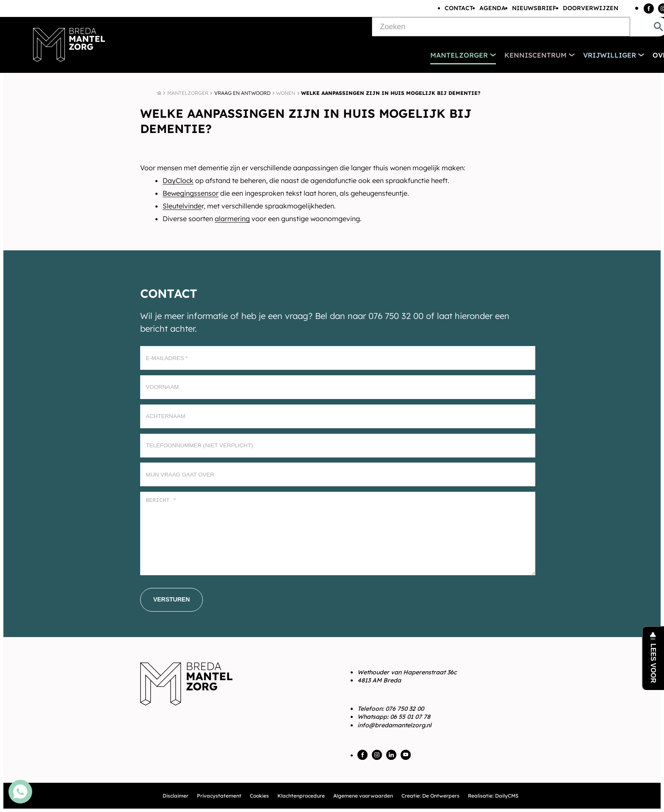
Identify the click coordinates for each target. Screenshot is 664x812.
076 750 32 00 (405, 709)
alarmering (232, 219)
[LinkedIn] (391, 755)
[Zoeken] (501, 27)
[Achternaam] (338, 416)
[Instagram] (377, 755)
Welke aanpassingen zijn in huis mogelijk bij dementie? (391, 93)
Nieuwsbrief (534, 8)
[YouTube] (406, 755)
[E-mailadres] (338, 358)
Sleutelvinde (182, 206)
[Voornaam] (338, 387)
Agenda (492, 8)
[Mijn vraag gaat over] (338, 474)
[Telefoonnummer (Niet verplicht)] (338, 446)
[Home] (159, 93)
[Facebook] (649, 8)
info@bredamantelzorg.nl (394, 725)
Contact (459, 8)
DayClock (178, 180)
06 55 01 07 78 (410, 717)
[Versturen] (172, 600)
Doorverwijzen (591, 8)
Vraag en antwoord (242, 93)
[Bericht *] (338, 533)
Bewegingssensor (191, 193)
